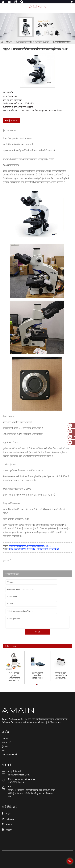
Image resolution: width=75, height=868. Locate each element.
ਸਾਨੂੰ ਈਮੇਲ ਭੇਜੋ (13, 121)
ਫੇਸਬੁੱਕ (8, 814)
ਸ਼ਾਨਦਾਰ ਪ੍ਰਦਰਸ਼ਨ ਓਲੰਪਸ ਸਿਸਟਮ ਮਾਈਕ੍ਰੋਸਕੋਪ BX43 (30, 546)
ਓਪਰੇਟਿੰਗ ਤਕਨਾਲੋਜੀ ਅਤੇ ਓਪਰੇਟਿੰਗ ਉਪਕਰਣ (32, 42)
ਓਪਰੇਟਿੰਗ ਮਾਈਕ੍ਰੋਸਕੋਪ (62, 42)
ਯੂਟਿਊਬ (9, 830)
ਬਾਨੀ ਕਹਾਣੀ (6, 743)
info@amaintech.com (19, 775)
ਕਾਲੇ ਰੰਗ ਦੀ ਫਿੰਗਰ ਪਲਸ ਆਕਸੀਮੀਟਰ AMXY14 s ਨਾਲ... (61, 676)
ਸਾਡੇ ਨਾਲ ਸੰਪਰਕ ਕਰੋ (10, 755)
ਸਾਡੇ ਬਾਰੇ (5, 739)
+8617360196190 (16, 782)
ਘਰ (2, 42)
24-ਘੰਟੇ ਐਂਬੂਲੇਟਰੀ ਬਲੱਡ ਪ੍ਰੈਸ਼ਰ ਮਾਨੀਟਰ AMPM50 (37, 676)
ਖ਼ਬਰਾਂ (4, 751)
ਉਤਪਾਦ (9, 42)
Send (37, 632)
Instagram (10, 819)
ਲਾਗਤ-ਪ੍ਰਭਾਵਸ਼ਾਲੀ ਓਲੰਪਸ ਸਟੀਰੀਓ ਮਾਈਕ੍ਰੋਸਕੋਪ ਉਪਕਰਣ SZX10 (34, 549)
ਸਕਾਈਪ (9, 824)
